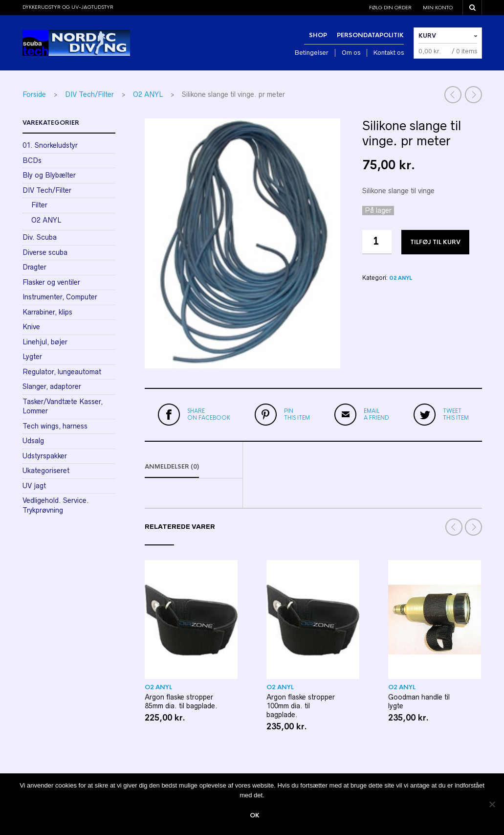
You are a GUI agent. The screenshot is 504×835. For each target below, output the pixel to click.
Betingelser (312, 53)
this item (297, 414)
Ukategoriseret (46, 471)
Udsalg (33, 441)
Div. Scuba (40, 237)
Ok (255, 815)
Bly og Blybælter (49, 175)
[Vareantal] (377, 242)
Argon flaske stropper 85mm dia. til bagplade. (181, 701)
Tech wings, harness (55, 426)
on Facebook (209, 414)
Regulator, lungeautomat (62, 372)
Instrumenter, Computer (60, 297)
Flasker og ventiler (51, 282)
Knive (31, 327)
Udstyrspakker (45, 456)
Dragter (34, 267)
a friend (376, 414)
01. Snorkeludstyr (50, 145)
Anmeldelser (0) (172, 467)
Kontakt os (389, 53)
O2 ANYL (148, 94)
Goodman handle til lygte (419, 701)
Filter (39, 205)
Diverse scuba (45, 252)
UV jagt (34, 486)
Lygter (32, 357)
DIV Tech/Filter (89, 94)
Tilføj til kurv (435, 242)
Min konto (438, 8)
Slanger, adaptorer (52, 386)
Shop (318, 35)
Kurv (427, 36)
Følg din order (390, 8)
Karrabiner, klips (47, 312)
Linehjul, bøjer (45, 342)
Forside (34, 94)
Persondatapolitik (370, 35)
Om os (351, 53)
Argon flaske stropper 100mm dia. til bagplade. (301, 706)
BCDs (32, 160)
